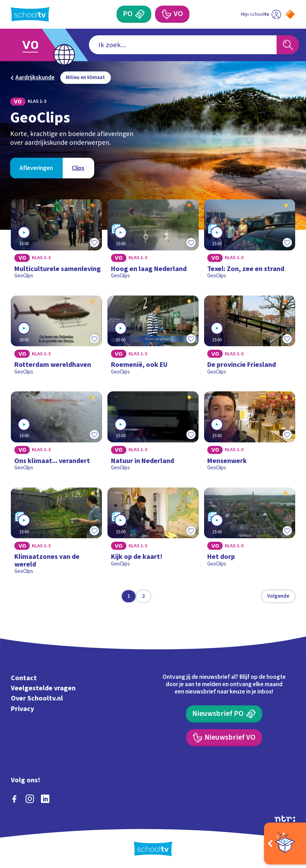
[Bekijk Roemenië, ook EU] (153, 338)
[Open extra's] (285, 844)
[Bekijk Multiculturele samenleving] (56, 242)
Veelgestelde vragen (43, 688)
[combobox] (183, 45)
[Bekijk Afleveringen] (36, 168)
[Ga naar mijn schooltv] (261, 14)
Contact (24, 678)
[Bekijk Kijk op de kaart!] (153, 534)
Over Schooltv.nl (37, 698)
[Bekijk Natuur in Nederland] (153, 434)
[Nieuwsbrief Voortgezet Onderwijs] (224, 738)
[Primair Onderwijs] (134, 14)
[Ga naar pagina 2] (143, 596)
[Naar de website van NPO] (290, 14)
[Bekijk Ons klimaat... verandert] (56, 434)
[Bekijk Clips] (78, 168)
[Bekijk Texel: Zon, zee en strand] (250, 242)
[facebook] (14, 799)
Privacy (22, 709)
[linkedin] (45, 799)
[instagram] (30, 799)
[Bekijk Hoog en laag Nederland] (153, 242)
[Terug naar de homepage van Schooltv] (30, 14)
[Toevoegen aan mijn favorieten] (94, 243)
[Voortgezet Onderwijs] (172, 14)
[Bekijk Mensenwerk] (250, 434)
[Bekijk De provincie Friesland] (250, 338)
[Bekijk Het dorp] (250, 534)
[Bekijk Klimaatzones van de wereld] (56, 534)
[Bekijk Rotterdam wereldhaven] (56, 338)
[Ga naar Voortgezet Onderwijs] (36, 45)
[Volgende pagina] (278, 596)
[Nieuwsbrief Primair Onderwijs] (224, 714)
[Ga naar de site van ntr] (285, 818)
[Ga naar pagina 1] (129, 596)
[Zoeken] (288, 45)
